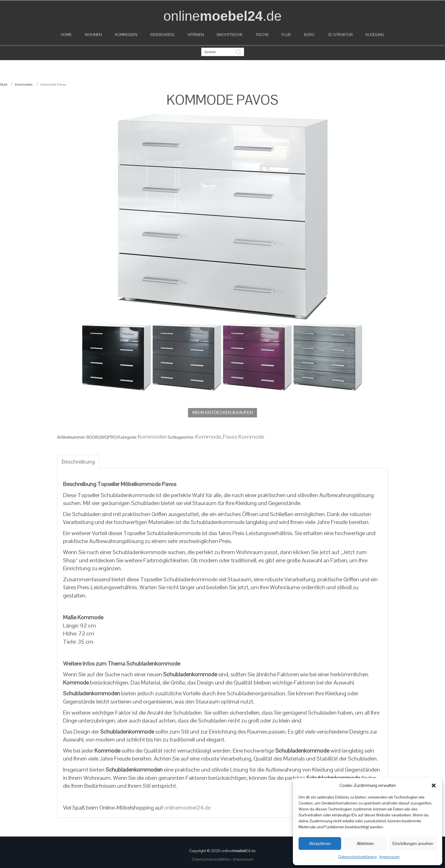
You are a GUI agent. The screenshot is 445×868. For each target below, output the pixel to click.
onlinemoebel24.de (187, 808)
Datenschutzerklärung (357, 857)
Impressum (390, 857)
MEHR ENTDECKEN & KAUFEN (223, 412)
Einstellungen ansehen (413, 843)
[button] (434, 785)
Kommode (208, 437)
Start (4, 85)
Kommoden (24, 85)
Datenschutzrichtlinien (212, 859)
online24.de (239, 851)
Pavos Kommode (244, 437)
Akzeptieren (320, 843)
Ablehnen (365, 843)
